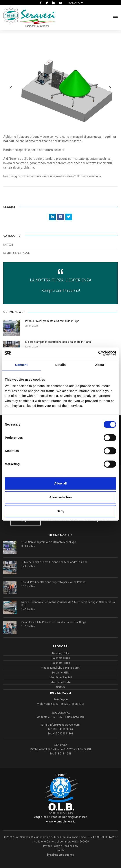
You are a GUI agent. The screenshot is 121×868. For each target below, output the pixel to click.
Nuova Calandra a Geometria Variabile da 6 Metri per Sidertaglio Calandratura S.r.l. (68, 604)
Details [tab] (61, 365)
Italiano (75, 3)
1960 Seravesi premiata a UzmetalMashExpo (49, 542)
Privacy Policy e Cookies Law (61, 846)
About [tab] (100, 365)
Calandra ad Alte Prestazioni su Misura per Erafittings (54, 622)
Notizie (8, 245)
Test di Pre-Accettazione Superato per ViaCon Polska (53, 582)
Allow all (61, 483)
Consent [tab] (21, 365)
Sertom (60, 687)
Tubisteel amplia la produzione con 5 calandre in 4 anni (55, 562)
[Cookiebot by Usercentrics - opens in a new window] (97, 353)
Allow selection (60, 497)
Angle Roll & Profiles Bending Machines (61, 817)
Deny (60, 511)
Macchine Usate (61, 682)
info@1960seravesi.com (65, 725)
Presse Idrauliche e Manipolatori (60, 668)
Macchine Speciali (61, 677)
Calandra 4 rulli (61, 663)
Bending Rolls (61, 653)
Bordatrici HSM (60, 673)
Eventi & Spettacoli (17, 253)
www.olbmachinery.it (61, 821)
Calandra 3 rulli (61, 658)
